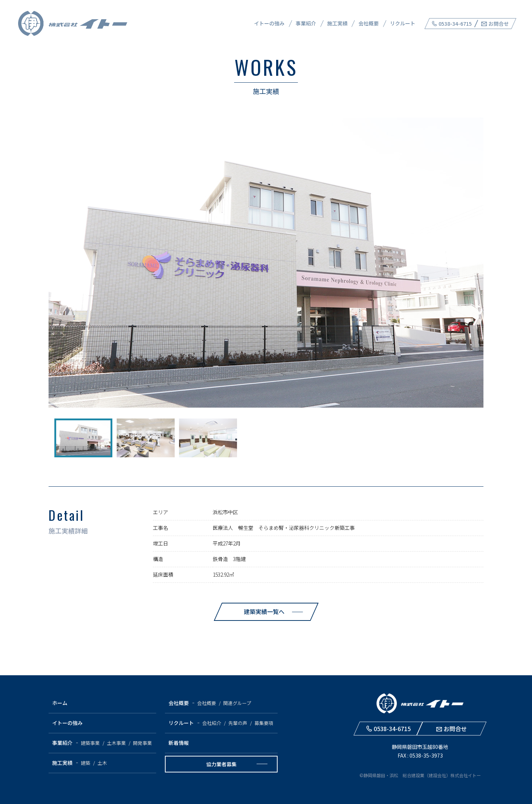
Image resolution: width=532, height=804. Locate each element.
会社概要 (369, 23)
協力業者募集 (221, 764)
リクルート (403, 23)
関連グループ (237, 703)
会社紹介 (212, 723)
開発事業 (142, 743)
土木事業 (116, 743)
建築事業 (90, 743)
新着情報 (179, 743)
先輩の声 (238, 723)
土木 (102, 763)
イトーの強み (269, 23)
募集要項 (264, 723)
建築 (86, 763)
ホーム (60, 703)
